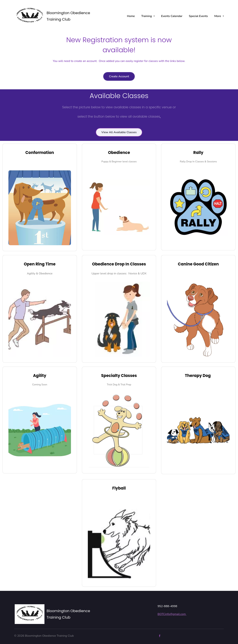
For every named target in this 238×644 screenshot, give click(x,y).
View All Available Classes (119, 132)
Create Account (119, 76)
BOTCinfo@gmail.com (172, 614)
